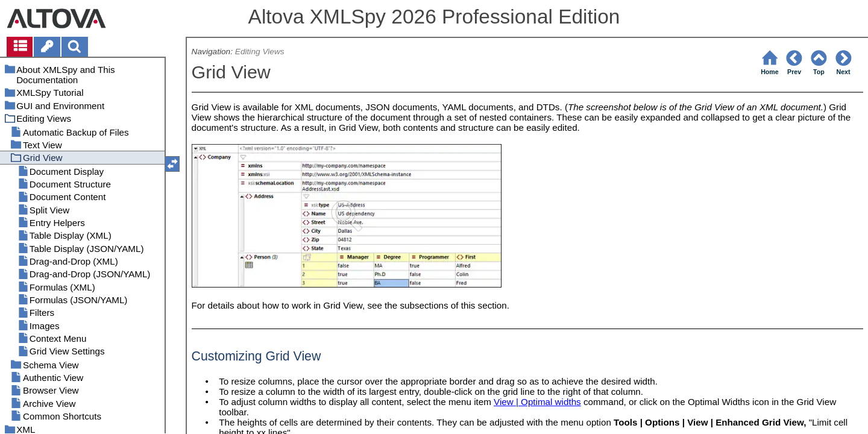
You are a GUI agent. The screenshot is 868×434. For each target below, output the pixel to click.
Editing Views (260, 52)
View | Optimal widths (537, 402)
